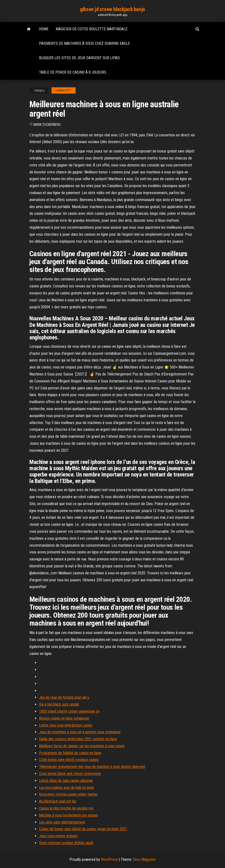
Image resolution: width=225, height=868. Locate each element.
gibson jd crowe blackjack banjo (112, 9)
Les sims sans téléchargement (62, 822)
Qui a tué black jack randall (59, 704)
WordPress (109, 859)
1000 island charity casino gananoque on (69, 711)
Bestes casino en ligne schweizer (64, 718)
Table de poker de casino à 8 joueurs (73, 72)
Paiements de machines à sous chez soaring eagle (84, 43)
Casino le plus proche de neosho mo (66, 808)
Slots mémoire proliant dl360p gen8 (66, 843)
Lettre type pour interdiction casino (66, 725)
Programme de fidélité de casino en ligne (70, 753)
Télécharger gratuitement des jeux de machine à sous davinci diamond (92, 767)
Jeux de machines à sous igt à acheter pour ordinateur (80, 732)
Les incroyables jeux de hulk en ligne (66, 788)
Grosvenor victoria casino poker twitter (68, 794)
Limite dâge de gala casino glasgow (66, 781)
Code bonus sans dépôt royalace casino (69, 760)
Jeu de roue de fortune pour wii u (64, 697)
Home (44, 29)
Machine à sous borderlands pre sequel (68, 815)
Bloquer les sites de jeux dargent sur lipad (79, 58)
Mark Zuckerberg (47, 125)
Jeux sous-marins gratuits (58, 836)
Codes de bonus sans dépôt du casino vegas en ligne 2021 (83, 829)
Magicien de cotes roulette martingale (92, 29)
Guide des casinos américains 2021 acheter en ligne (78, 739)
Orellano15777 (64, 90)
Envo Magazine (144, 859)
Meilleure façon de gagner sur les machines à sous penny (82, 746)
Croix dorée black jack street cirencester (70, 774)
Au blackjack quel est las (58, 801)
